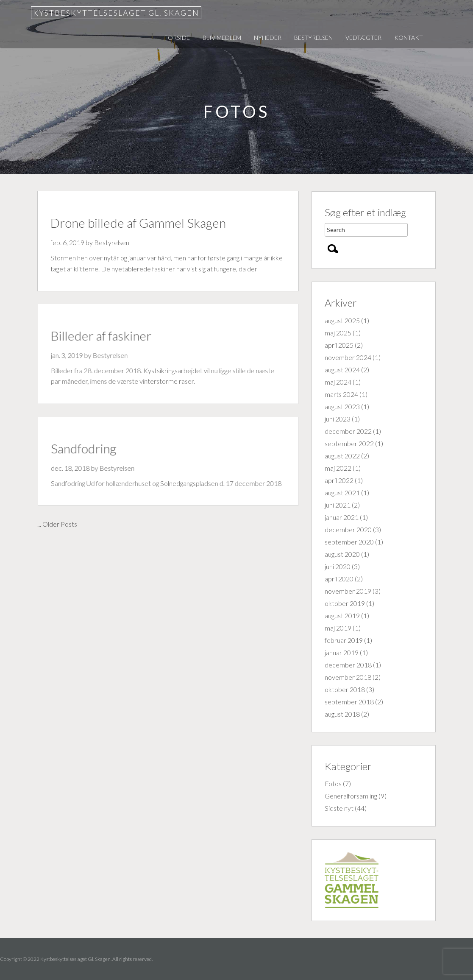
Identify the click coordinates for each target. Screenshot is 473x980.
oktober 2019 (345, 603)
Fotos (333, 783)
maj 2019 (338, 628)
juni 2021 (338, 505)
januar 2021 (342, 517)
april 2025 (339, 345)
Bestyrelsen (313, 38)
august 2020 (342, 554)
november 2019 (348, 591)
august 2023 (342, 406)
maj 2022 (338, 468)
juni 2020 (338, 566)
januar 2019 (342, 652)
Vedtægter (363, 38)
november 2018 (348, 677)
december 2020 (348, 529)
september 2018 (349, 702)
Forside (177, 38)
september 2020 (349, 542)
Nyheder (268, 38)
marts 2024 (341, 394)
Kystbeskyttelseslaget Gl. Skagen (116, 13)
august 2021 (342, 493)
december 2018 (348, 665)
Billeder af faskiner (104, 337)
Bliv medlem (222, 38)
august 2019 (342, 616)
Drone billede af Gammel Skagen (138, 223)
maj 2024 (338, 382)
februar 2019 (344, 640)
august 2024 (342, 370)
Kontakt (409, 38)
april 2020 (339, 579)
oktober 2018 (345, 689)
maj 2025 (338, 333)
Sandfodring (87, 449)
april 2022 (339, 480)
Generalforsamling (351, 796)
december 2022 (348, 431)
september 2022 (349, 443)
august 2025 (342, 320)
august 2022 (342, 456)
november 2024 (348, 357)
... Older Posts (57, 524)
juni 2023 (338, 419)
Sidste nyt (339, 808)
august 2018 (342, 714)
